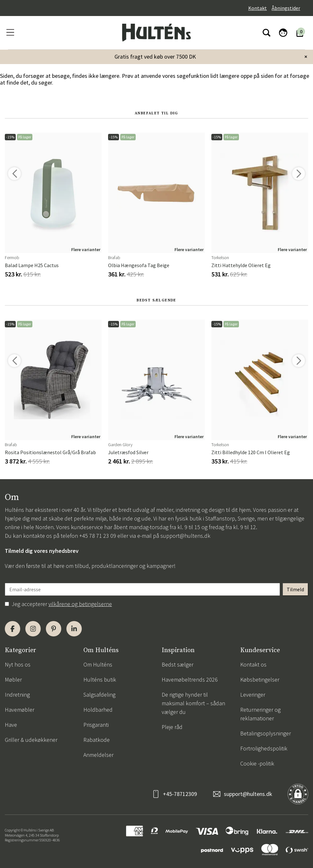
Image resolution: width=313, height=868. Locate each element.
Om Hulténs (98, 664)
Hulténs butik (100, 680)
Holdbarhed (98, 710)
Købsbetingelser (260, 680)
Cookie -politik (257, 763)
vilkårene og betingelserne (80, 604)
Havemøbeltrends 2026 (190, 680)
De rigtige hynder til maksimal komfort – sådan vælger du (193, 703)
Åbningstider (286, 8)
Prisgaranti (96, 725)
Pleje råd (172, 727)
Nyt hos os (18, 664)
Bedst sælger (178, 664)
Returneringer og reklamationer (260, 714)
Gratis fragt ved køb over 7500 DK (155, 57)
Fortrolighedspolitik (264, 748)
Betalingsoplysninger (266, 733)
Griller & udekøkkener (31, 740)
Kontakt (258, 8)
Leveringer (253, 695)
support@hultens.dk (185, 536)
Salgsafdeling (99, 695)
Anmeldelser (98, 755)
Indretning (17, 695)
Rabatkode (97, 740)
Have (11, 725)
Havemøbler (20, 710)
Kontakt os (253, 664)
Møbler (13, 680)
